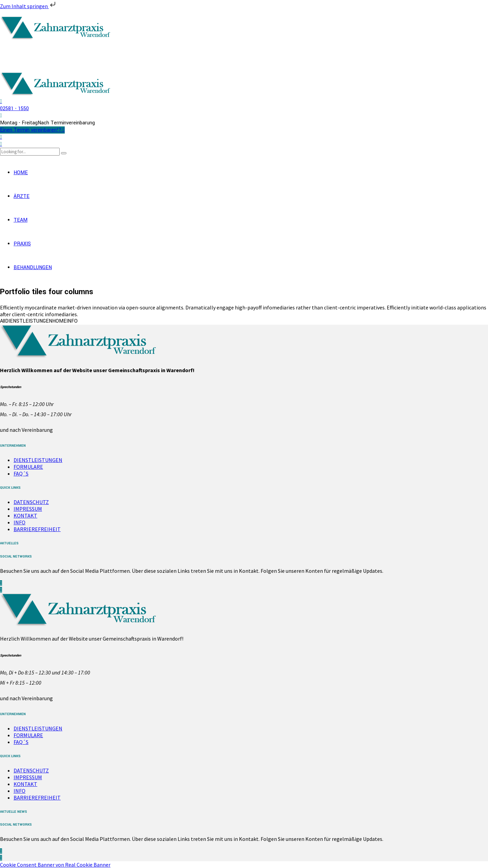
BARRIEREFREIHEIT (37, 529)
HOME (21, 173)
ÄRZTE (22, 196)
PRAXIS (22, 244)
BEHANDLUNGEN (33, 268)
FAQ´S (21, 473)
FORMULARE (28, 467)
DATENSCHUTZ (31, 502)
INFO (19, 522)
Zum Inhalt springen (28, 6)
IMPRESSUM (28, 509)
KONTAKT (25, 516)
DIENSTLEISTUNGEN (38, 460)
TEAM (21, 220)
